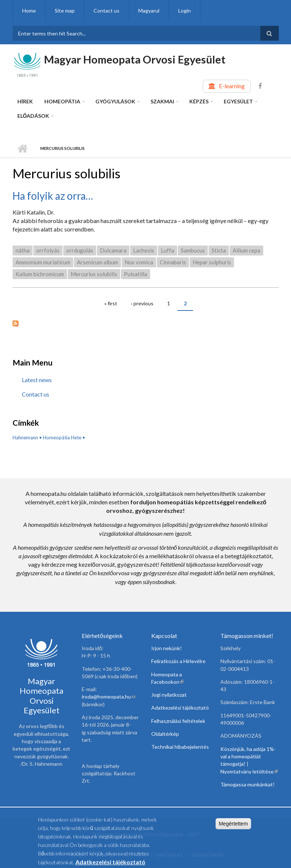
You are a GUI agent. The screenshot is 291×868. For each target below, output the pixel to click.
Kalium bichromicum (40, 274)
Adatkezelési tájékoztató (180, 708)
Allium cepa (246, 250)
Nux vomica (139, 262)
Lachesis (144, 250)
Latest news (37, 380)
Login (185, 11)
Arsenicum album (97, 262)
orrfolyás (48, 250)
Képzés (199, 101)
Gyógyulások (115, 101)
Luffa (168, 250)
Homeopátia (62, 101)
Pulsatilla (136, 274)
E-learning (232, 86)
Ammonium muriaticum (43, 262)
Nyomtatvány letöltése (249, 771)
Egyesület (238, 101)
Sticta (219, 250)
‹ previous (142, 303)
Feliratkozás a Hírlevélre (178, 661)
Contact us (106, 11)
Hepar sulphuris (212, 262)
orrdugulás (80, 250)
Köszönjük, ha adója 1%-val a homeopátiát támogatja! (248, 757)
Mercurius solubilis (94, 274)
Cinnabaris (173, 262)
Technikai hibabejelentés (180, 747)
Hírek (25, 101)
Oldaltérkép (165, 734)
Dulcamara (113, 250)
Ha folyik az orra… (53, 196)
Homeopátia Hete (62, 438)
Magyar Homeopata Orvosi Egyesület (135, 59)
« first (111, 303)
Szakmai (162, 101)
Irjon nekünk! (167, 648)
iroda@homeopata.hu (109, 697)
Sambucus (193, 250)
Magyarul (149, 11)
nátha (23, 250)
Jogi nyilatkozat (169, 695)
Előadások (33, 116)
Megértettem (234, 826)
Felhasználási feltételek (178, 721)
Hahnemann (25, 438)
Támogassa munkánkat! (248, 784)
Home (29, 11)
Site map (65, 11)
